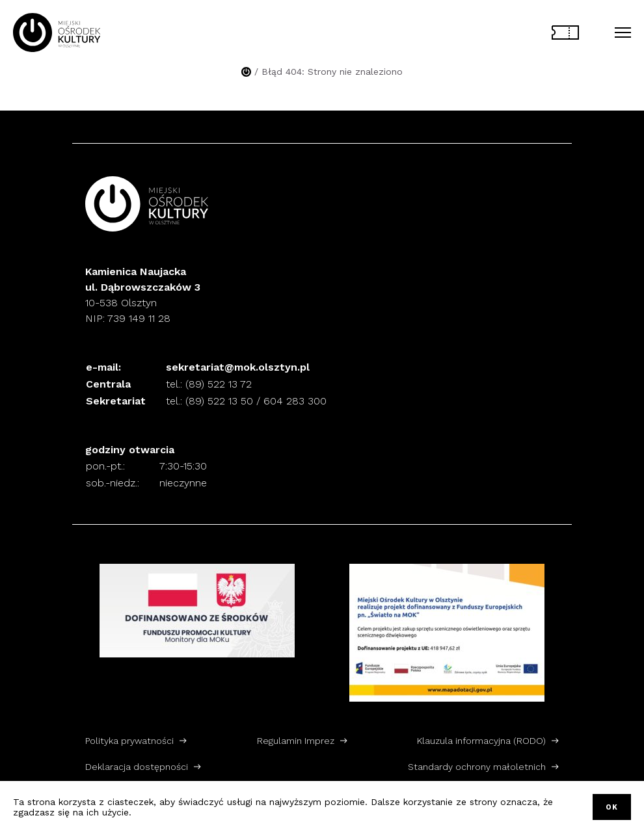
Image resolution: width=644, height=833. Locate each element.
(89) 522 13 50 (219, 401)
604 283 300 (295, 401)
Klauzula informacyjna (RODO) (481, 741)
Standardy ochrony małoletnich (477, 767)
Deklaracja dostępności (137, 767)
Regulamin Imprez (296, 741)
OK (612, 807)
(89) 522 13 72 (219, 384)
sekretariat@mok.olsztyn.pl (238, 367)
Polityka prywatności (129, 741)
